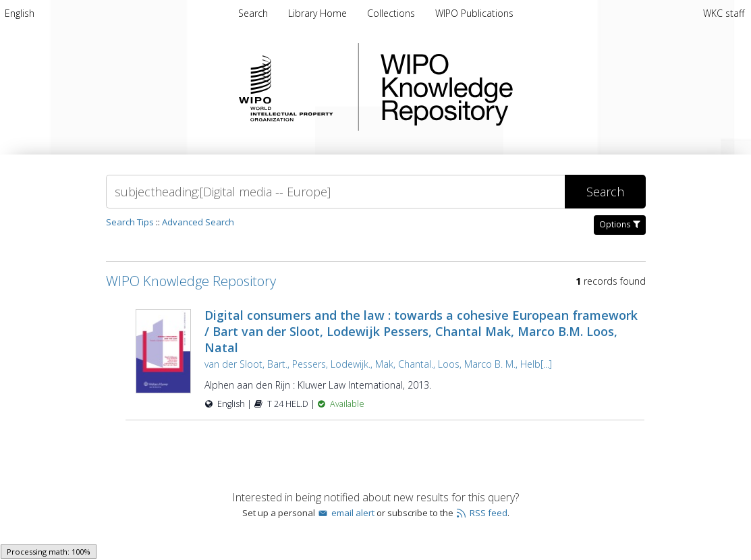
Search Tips (130, 222)
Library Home (319, 13)
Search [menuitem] (253, 13)
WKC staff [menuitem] (724, 13)
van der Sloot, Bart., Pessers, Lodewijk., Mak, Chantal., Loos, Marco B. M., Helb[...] (378, 364)
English (20, 13)
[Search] (335, 192)
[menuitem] (20, 13)
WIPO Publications (474, 13)
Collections (392, 13)
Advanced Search (198, 222)
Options (620, 224)
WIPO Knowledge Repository (502, 87)
